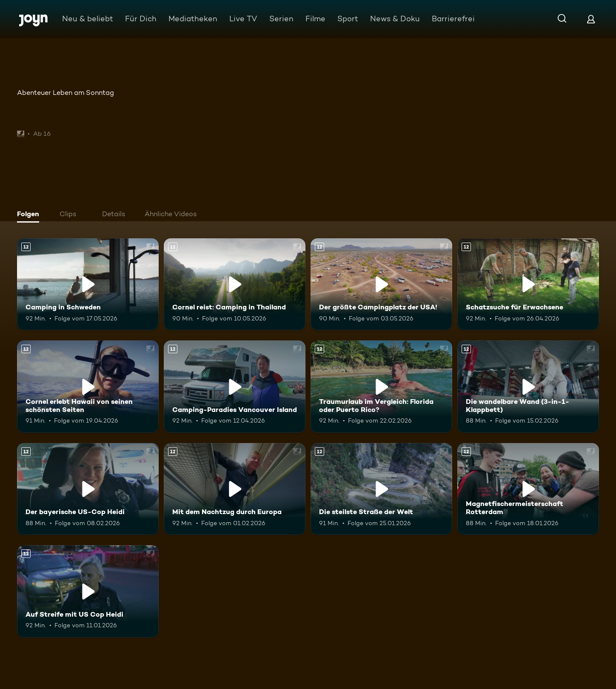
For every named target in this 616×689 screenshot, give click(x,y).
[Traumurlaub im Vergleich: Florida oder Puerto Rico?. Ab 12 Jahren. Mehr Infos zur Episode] (381, 386)
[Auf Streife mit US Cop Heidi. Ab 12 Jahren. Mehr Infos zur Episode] (88, 591)
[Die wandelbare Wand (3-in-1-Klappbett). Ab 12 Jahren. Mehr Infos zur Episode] (528, 386)
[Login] (591, 19)
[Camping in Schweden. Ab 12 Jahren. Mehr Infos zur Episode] (88, 284)
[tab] (30, 215)
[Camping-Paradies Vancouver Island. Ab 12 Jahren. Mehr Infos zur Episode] (235, 386)
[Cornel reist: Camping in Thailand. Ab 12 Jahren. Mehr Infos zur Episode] (235, 284)
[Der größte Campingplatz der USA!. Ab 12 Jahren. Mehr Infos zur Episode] (381, 284)
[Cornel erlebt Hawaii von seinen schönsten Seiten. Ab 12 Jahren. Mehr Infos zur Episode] (88, 386)
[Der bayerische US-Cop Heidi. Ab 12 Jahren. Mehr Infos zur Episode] (88, 489)
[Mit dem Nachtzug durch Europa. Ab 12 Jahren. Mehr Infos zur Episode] (235, 489)
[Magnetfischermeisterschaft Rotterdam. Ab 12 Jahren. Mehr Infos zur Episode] (528, 489)
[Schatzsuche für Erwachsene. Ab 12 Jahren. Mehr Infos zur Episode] (528, 284)
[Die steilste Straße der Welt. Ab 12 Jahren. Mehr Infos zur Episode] (381, 489)
